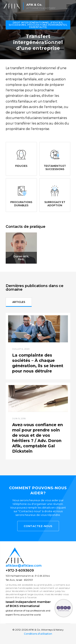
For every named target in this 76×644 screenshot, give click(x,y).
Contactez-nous (38, 526)
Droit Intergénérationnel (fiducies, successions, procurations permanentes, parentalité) (38, 25)
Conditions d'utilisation (38, 634)
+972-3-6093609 (20, 570)
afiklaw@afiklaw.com (24, 566)
